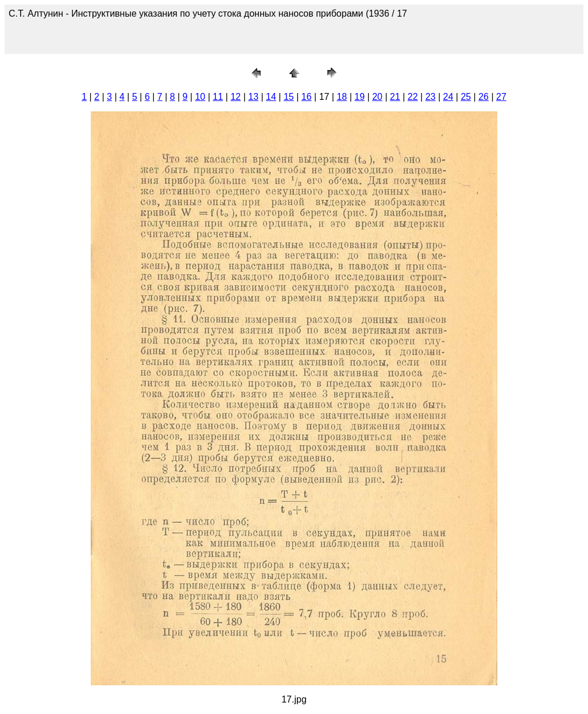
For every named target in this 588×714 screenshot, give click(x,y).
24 (448, 97)
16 (307, 97)
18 (342, 97)
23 (431, 97)
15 (289, 97)
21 (395, 97)
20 (377, 97)
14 (271, 97)
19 (359, 97)
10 (200, 97)
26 (483, 97)
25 (466, 97)
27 (501, 97)
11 (218, 97)
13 (253, 97)
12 (235, 97)
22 (413, 97)
